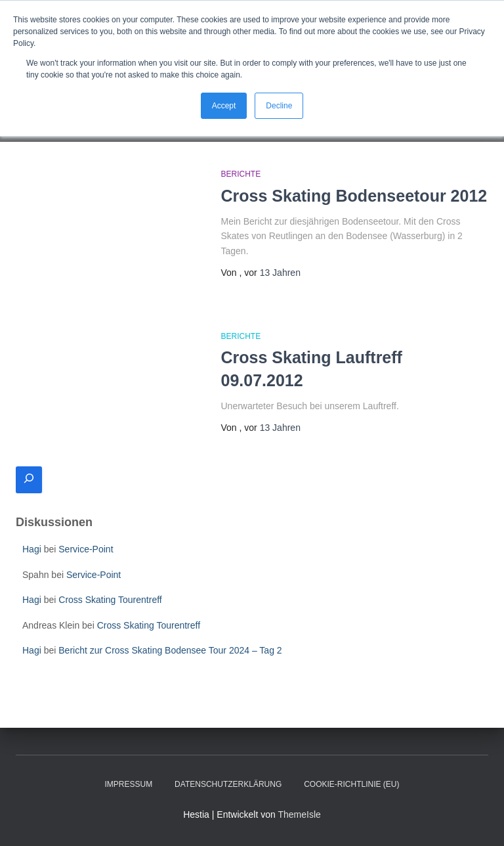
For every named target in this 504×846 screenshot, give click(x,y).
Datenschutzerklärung (228, 784)
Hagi (32, 549)
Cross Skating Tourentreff (110, 600)
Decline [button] (279, 106)
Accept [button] (224, 106)
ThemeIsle (299, 814)
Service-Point (86, 549)
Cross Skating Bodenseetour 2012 (354, 196)
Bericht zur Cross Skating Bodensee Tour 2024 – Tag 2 (170, 650)
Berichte (241, 174)
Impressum (129, 784)
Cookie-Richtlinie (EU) (351, 784)
